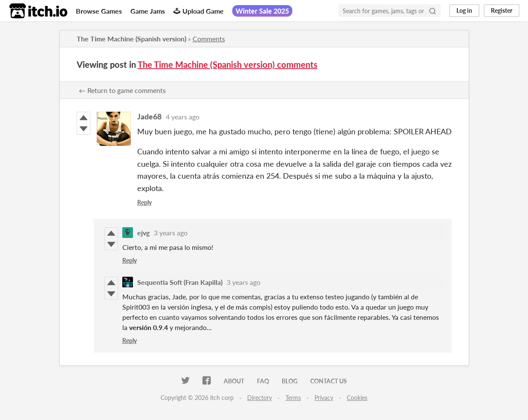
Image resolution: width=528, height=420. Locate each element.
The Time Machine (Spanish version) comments (228, 64)
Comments (209, 39)
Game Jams (148, 11)
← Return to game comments (122, 90)
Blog (290, 381)
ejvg (143, 233)
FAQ (263, 381)
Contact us (329, 381)
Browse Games (99, 11)
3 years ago (171, 233)
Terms (293, 398)
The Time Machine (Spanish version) (131, 39)
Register (502, 10)
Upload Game (199, 11)
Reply (144, 202)
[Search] (433, 11)
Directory (260, 398)
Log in (464, 10)
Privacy (324, 398)
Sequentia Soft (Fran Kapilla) (180, 282)
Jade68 (149, 116)
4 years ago (183, 117)
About (234, 381)
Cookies (357, 398)
